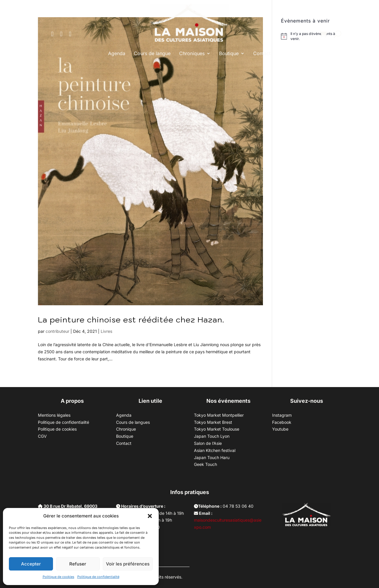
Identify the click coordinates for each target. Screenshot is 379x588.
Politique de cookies (58, 577)
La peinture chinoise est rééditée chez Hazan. (131, 319)
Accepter (31, 564)
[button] (150, 516)
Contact (262, 53)
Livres (106, 331)
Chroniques (192, 53)
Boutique (229, 53)
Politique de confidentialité (98, 577)
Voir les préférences (128, 564)
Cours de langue (152, 53)
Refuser (78, 564)
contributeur (57, 331)
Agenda (117, 53)
